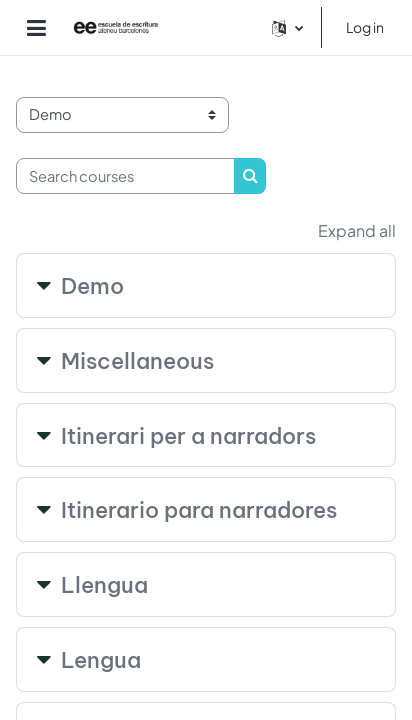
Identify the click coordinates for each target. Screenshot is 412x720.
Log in (365, 27)
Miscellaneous (137, 361)
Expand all (357, 230)
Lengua (101, 660)
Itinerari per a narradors (188, 436)
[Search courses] (125, 176)
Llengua (104, 585)
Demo (92, 286)
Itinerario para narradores (199, 510)
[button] (287, 27)
